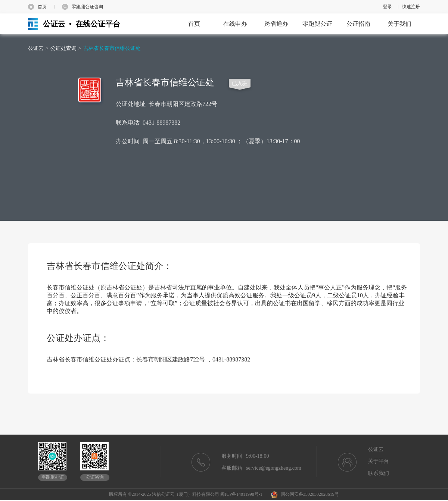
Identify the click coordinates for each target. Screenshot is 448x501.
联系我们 (379, 473)
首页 (42, 7)
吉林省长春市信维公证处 (112, 48)
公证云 (36, 48)
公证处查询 (63, 48)
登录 (388, 7)
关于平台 (379, 461)
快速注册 (411, 7)
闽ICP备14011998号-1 (241, 494)
